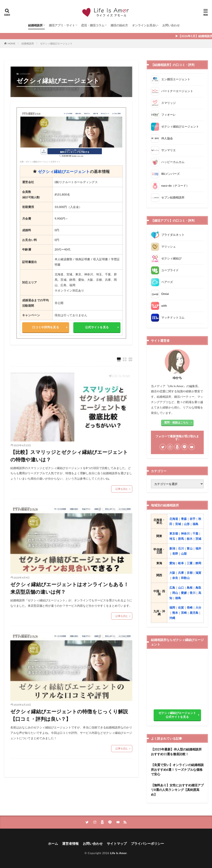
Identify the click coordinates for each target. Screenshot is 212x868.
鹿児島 (194, 613)
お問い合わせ (171, 25)
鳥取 (198, 588)
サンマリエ (169, 150)
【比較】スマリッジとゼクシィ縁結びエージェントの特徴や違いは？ (69, 456)
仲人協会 (167, 138)
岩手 (193, 519)
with (164, 306)
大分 (198, 607)
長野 (175, 554)
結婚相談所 (35, 25)
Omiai (165, 294)
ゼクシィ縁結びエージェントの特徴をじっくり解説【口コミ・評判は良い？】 (69, 715)
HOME (11, 43)
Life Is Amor (118, 853)
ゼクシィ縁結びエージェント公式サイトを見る (177, 715)
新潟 (172, 548)
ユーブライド (170, 270)
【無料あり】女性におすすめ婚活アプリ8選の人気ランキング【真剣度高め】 (177, 790)
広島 (172, 588)
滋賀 (198, 573)
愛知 (172, 563)
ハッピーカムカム (173, 162)
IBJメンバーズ (170, 173)
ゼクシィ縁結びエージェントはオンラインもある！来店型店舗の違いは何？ (69, 588)
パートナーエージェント (177, 91)
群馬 (181, 539)
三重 (190, 563)
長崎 (190, 607)
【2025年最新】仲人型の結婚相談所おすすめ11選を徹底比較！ (176, 752)
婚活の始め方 (119, 25)
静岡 (198, 563)
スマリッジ (169, 103)
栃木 (190, 539)
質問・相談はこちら (176, 422)
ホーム (53, 843)
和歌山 (185, 578)
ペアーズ (167, 282)
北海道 (174, 519)
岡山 (175, 593)
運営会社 (28, 182)
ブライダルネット (173, 235)
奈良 (175, 578)
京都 (190, 573)
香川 (193, 593)
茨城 (198, 539)
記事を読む (122, 489)
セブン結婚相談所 (173, 197)
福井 (198, 548)
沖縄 (172, 618)
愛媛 (184, 593)
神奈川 (185, 533)
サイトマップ (117, 843)
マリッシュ (169, 246)
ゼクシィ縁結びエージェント (56, 43)
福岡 (172, 607)
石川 (181, 548)
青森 (184, 519)
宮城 (178, 524)
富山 (190, 548)
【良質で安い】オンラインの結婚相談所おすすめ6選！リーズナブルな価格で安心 (177, 769)
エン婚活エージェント (176, 79)
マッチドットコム (173, 317)
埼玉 (172, 539)
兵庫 (181, 573)
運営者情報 (70, 843)
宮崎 (184, 613)
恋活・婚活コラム (93, 25)
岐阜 (181, 563)
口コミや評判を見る (46, 327)
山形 (187, 524)
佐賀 (181, 607)
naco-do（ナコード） (175, 185)
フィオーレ (169, 114)
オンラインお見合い (145, 25)
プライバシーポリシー (147, 843)
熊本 (175, 613)
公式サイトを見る (97, 327)
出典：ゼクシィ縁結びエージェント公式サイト (40, 162)
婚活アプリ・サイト (62, 25)
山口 (181, 588)
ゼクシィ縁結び (171, 258)
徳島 (178, 598)
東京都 (174, 533)
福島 (195, 524)
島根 (190, 588)
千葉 (195, 533)
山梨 (184, 554)
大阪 (172, 573)
